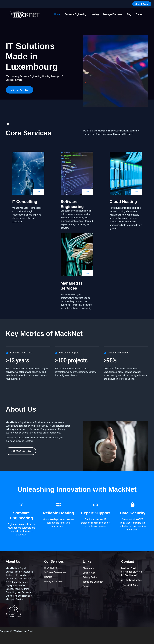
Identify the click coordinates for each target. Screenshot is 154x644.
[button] (142, 4)
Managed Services (113, 14)
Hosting (95, 14)
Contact (139, 14)
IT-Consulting (51, 568)
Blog (129, 14)
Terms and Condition (93, 582)
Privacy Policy (90, 577)
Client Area (88, 568)
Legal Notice (89, 573)
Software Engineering (76, 14)
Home (57, 14)
